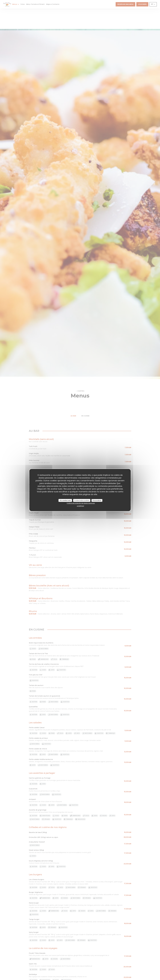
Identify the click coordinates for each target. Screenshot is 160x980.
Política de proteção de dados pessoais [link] (81, 503)
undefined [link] (80, 506)
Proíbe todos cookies (82, 500)
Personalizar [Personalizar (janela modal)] (97, 500)
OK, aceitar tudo (65, 500)
